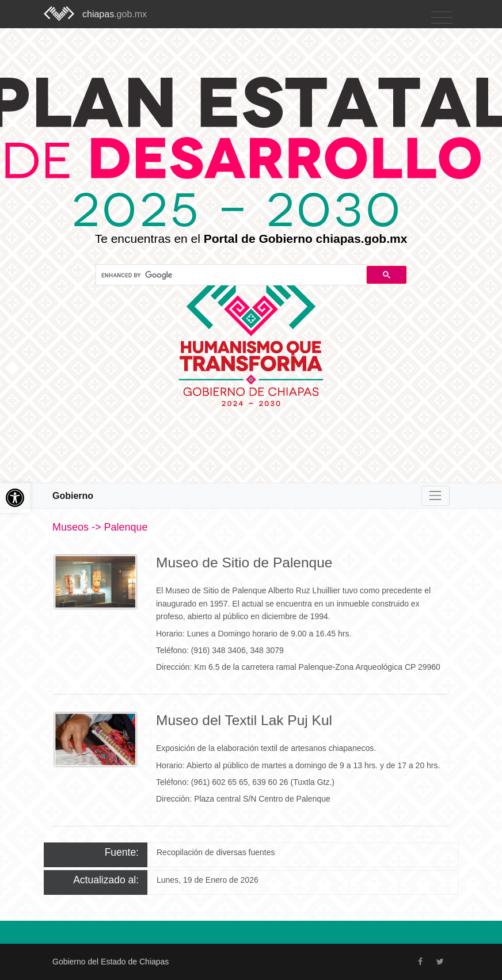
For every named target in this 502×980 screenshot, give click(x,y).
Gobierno (73, 496)
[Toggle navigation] (442, 18)
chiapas (115, 14)
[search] (230, 275)
